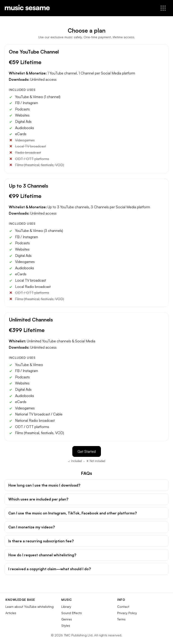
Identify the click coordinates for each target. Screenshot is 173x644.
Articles (11, 613)
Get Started (87, 451)
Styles (66, 625)
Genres (67, 619)
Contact (123, 607)
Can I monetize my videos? (32, 527)
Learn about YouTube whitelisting (30, 607)
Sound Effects (72, 613)
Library (66, 607)
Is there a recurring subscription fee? (41, 541)
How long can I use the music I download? (44, 485)
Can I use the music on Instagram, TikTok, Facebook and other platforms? (73, 513)
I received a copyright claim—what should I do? (50, 569)
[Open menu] (163, 8)
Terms (121, 619)
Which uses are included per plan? (38, 499)
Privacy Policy (127, 613)
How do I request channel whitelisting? (42, 555)
